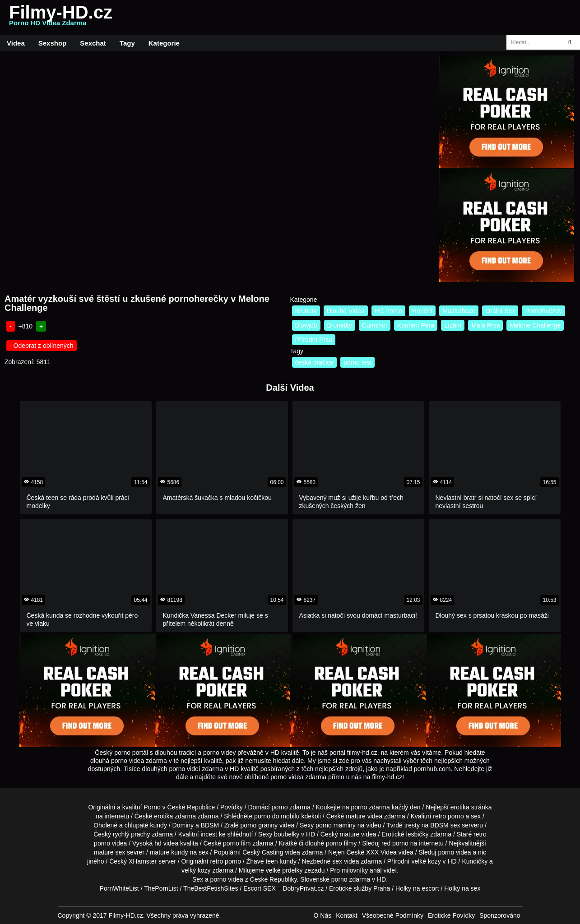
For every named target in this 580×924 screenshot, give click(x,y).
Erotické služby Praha (360, 888)
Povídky (232, 807)
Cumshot (375, 325)
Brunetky (340, 325)
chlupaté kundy (146, 825)
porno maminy (336, 825)
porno (280, 807)
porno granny (259, 825)
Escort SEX (260, 888)
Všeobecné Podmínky (393, 915)
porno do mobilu (277, 816)
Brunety (306, 311)
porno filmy (341, 843)
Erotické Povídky (451, 915)
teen (271, 861)
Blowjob (306, 325)
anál (376, 870)
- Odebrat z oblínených (42, 346)
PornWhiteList (119, 888)
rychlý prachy (131, 834)
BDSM (210, 825)
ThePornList (161, 888)
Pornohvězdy (543, 311)
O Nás (323, 915)
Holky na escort (417, 888)
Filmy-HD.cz (61, 18)
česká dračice (315, 362)
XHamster (143, 861)
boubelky (287, 834)
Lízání (453, 325)
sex (337, 861)
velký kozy (196, 870)
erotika (460, 807)
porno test (357, 362)
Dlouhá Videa (346, 311)
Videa (16, 43)
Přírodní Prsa (314, 340)
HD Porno (388, 311)
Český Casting (263, 852)
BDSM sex (445, 825)
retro (216, 861)
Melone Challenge (535, 325)
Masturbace (459, 311)
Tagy (127, 43)
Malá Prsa (485, 325)
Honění (422, 311)
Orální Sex (500, 311)
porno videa (454, 852)
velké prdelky (284, 870)
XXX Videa (381, 852)
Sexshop (53, 43)
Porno (152, 807)
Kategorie (164, 43)
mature (356, 816)
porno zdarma (371, 807)
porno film (237, 843)
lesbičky (418, 834)
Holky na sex (462, 888)
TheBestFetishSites (211, 888)
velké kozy (426, 861)
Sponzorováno (500, 915)
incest (209, 834)
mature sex (109, 852)
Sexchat (93, 43)
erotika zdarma (175, 816)
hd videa (166, 843)
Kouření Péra (416, 325)
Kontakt (346, 915)
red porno (395, 843)
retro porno (448, 816)
